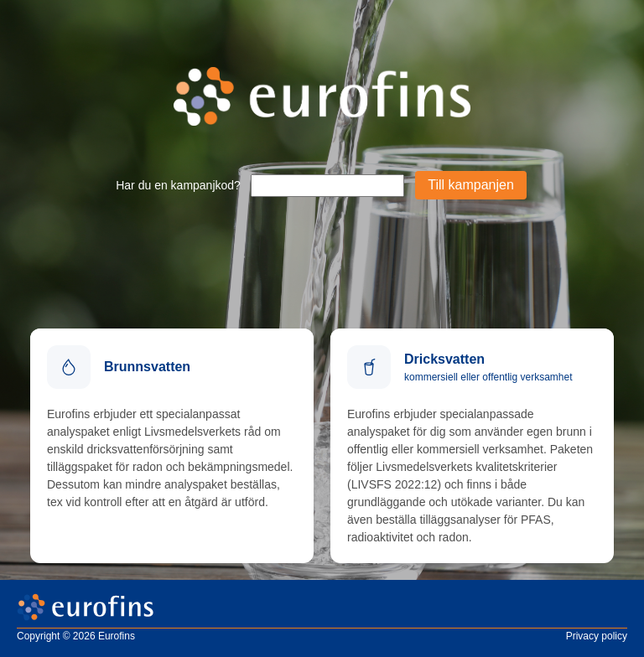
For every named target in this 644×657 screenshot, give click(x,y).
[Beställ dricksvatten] (472, 446)
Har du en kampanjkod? (178, 185)
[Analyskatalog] (172, 446)
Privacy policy (597, 636)
